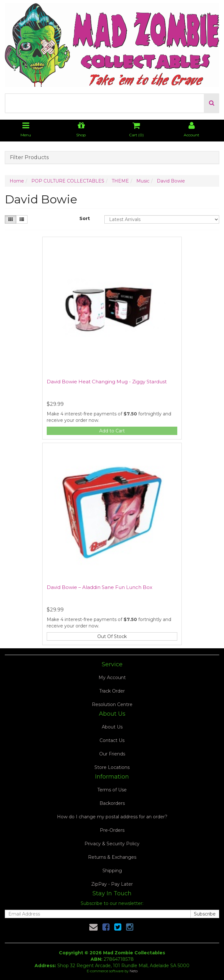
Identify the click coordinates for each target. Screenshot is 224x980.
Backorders (112, 803)
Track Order (112, 691)
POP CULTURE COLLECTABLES (68, 181)
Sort (85, 218)
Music (143, 181)
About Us (112, 727)
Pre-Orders (112, 830)
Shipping (112, 871)
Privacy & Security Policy (112, 844)
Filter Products (29, 158)
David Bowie (171, 181)
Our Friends (112, 754)
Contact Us (112, 740)
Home (17, 181)
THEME (120, 181)
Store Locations (112, 767)
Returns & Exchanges (112, 857)
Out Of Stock (112, 636)
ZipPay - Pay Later (112, 884)
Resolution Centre (112, 704)
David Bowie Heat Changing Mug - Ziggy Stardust (107, 382)
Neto (134, 971)
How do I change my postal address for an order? (112, 817)
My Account (112, 677)
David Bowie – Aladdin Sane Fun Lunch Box (100, 587)
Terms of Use (112, 790)
